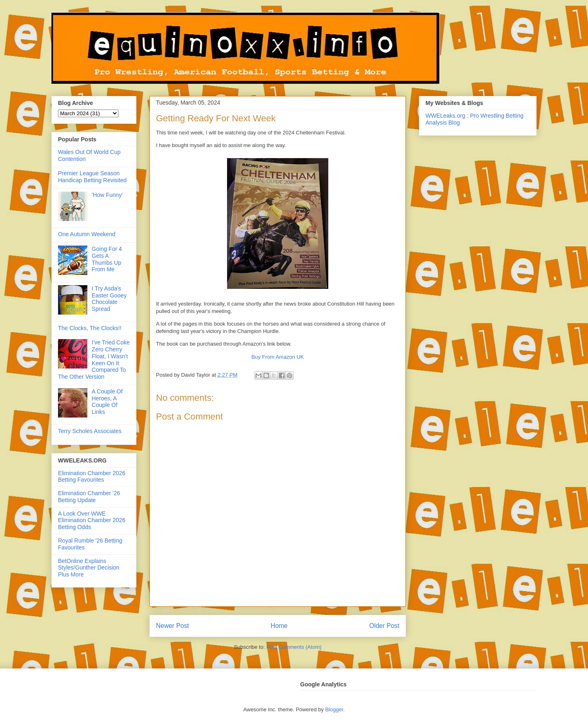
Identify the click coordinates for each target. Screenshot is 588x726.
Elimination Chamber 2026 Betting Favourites (92, 477)
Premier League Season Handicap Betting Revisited (92, 177)
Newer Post (173, 626)
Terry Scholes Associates (90, 431)
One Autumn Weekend (87, 234)
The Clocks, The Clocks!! (90, 328)
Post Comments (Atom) (294, 647)
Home (279, 626)
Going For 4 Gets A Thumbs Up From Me (107, 259)
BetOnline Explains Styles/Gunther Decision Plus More (89, 568)
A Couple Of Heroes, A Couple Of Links (107, 402)
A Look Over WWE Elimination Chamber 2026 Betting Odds (92, 520)
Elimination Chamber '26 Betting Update (89, 497)
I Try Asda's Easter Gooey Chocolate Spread (109, 299)
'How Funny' (107, 195)
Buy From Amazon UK (278, 357)
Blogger (334, 709)
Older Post (384, 626)
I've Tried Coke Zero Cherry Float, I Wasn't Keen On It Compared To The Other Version (94, 360)
